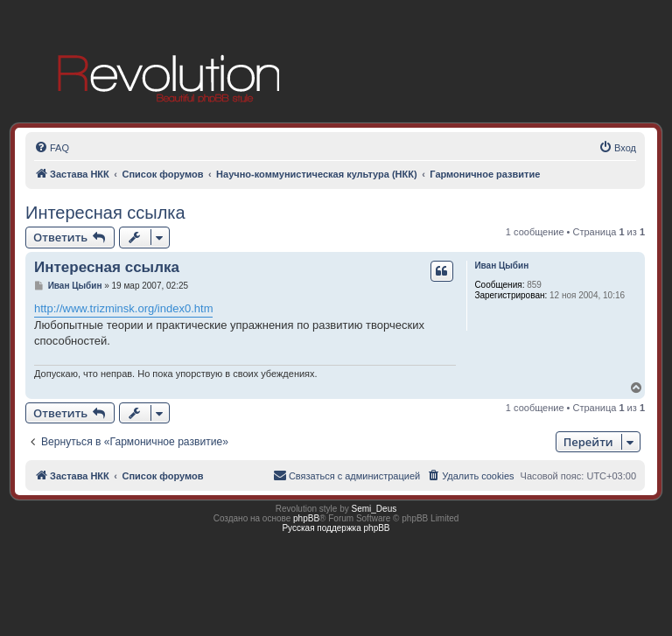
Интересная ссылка (105, 213)
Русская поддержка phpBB (336, 528)
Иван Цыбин (501, 266)
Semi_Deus (374, 509)
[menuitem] (52, 148)
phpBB (306, 518)
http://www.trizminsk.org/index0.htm (123, 308)
